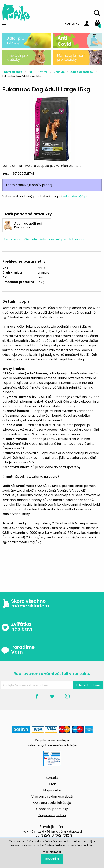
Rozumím (52, 859)
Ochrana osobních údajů (52, 803)
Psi (30, 72)
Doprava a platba (52, 815)
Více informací (52, 852)
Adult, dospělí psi (82, 72)
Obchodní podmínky (52, 809)
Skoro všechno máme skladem (25, 604)
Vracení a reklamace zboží (52, 796)
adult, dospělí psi (76, 196)
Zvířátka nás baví (17, 627)
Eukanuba (76, 239)
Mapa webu (52, 790)
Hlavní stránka (12, 72)
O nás (52, 784)
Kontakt (72, 23)
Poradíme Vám (18, 650)
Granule (59, 72)
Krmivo (43, 72)
